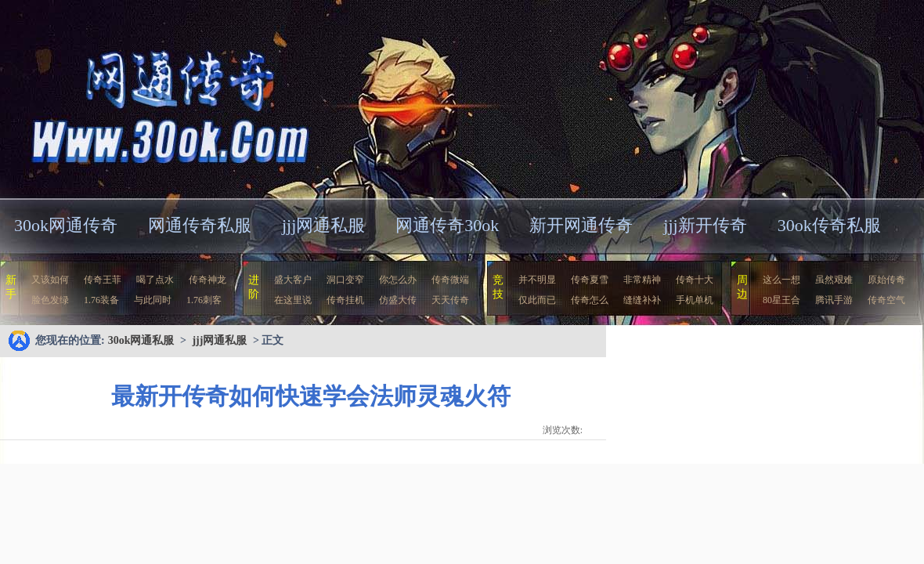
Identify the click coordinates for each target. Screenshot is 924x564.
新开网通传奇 (581, 225)
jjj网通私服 (323, 225)
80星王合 (781, 300)
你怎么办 (398, 280)
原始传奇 (886, 280)
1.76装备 (101, 300)
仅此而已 (537, 300)
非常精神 (642, 280)
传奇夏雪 (590, 280)
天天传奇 (450, 300)
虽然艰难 (834, 280)
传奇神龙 (208, 280)
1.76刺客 (204, 300)
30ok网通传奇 (66, 225)
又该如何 (50, 280)
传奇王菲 (103, 280)
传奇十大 (695, 280)
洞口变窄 (345, 280)
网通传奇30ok (447, 225)
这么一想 (781, 280)
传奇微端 (450, 280)
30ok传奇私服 (829, 225)
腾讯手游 (834, 300)
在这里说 (293, 300)
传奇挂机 (345, 300)
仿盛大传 (398, 300)
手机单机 (695, 300)
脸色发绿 (50, 300)
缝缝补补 (642, 300)
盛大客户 (293, 280)
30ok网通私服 (152, 98)
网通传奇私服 (200, 225)
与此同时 (153, 300)
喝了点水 (155, 280)
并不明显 (537, 280)
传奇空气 (886, 300)
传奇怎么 (590, 300)
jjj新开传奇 (705, 225)
